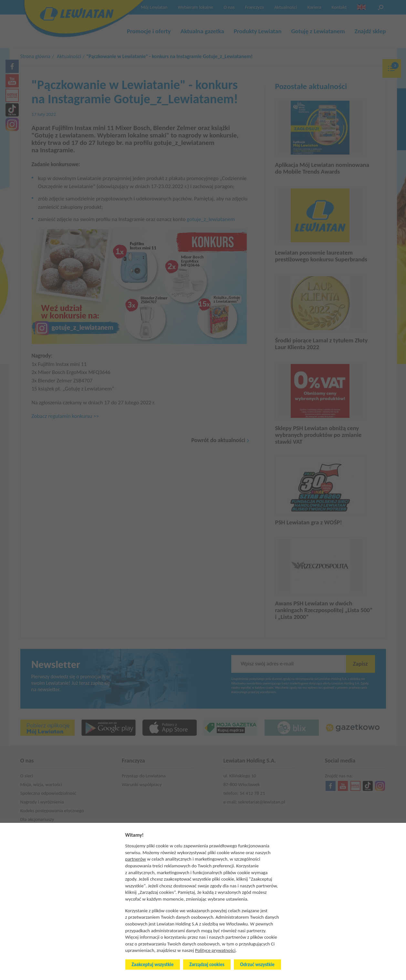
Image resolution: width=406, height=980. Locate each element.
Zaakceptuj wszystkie (152, 965)
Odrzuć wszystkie (257, 965)
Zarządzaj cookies (207, 965)
